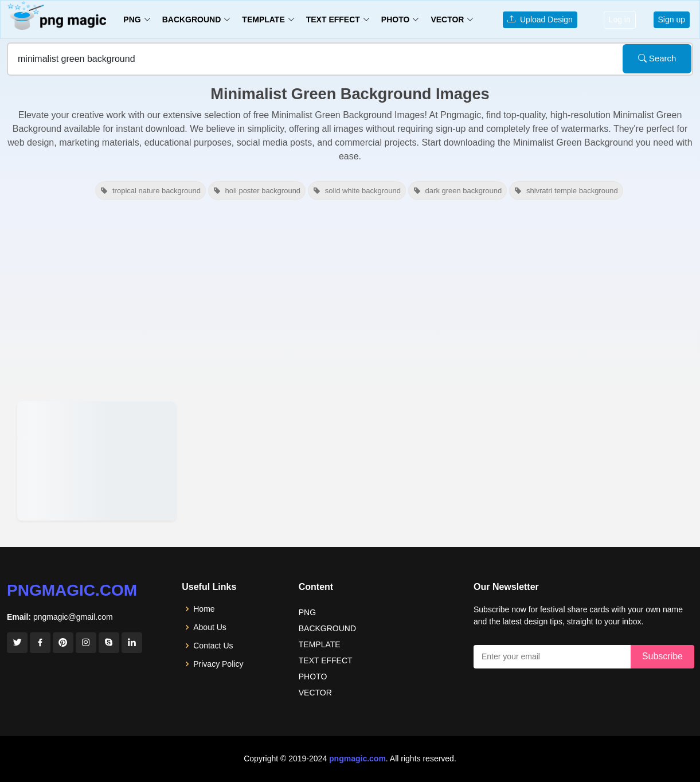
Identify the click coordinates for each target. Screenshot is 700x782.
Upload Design (540, 19)
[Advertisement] (350, 299)
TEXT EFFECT (326, 660)
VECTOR (315, 693)
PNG (307, 612)
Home (204, 609)
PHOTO (313, 677)
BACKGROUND (327, 628)
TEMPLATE (320, 644)
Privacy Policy (218, 664)
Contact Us (213, 646)
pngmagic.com (72, 590)
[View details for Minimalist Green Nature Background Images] (97, 461)
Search (657, 58)
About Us (210, 627)
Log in (620, 19)
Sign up (672, 19)
